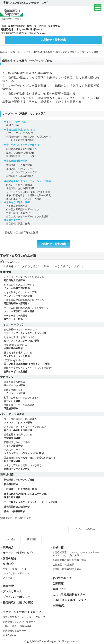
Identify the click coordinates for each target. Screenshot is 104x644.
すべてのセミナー (64, 578)
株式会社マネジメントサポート (19, 622)
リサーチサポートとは (14, 569)
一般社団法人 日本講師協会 (17, 626)
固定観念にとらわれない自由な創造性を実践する (54, 459)
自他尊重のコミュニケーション (54, 331)
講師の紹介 (10, 558)
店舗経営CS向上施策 (63, 565)
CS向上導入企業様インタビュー (72, 600)
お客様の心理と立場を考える (54, 287)
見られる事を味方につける (54, 354)
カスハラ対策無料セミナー (69, 595)
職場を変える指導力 (54, 384)
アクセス (7, 578)
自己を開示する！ (54, 392)
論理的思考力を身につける (54, 436)
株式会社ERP (10, 635)
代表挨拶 (8, 586)
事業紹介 (8, 547)
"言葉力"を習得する (54, 362)
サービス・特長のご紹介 (18, 553)
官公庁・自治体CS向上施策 (38, 52)
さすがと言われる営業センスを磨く (54, 467)
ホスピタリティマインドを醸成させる (54, 279)
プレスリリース (12, 591)
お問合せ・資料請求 (54, 40)
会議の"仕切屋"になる (54, 347)
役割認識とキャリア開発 (54, 444)
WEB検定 (59, 606)
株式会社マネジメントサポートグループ (24, 617)
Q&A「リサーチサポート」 (17, 573)
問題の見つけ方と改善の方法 (54, 407)
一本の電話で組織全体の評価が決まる (54, 302)
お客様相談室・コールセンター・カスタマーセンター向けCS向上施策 (76, 554)
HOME (3, 52)
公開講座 (58, 584)
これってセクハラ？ (54, 452)
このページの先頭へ (86, 529)
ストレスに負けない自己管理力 (54, 421)
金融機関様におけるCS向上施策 (69, 560)
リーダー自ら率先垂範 (54, 318)
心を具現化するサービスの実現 (54, 294)
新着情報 (32, 539)
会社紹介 (11, 539)
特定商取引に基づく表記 (18, 602)
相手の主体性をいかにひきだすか (54, 399)
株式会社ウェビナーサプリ (17, 631)
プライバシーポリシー (16, 597)
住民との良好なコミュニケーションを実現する (54, 370)
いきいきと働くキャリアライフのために (54, 429)
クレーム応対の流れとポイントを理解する (54, 310)
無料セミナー (61, 589)
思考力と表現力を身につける (54, 339)
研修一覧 (15, 52)
